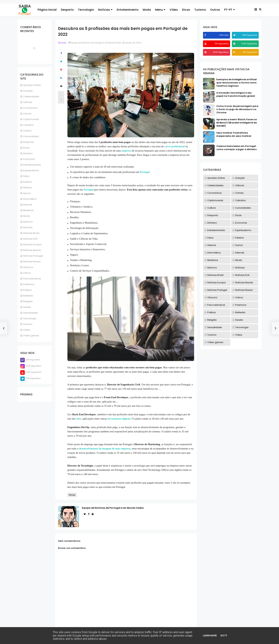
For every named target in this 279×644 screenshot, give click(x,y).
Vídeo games (31, 336)
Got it (224, 636)
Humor (27, 193)
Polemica (29, 284)
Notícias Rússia (32, 262)
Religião (28, 301)
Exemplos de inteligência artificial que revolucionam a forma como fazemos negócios (237, 83)
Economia (29, 159)
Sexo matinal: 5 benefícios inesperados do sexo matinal (234, 134)
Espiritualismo (31, 170)
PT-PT (230, 10)
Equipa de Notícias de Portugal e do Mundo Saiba (113, 508)
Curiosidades (31, 136)
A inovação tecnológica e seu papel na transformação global (236, 94)
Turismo (200, 10)
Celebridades (31, 96)
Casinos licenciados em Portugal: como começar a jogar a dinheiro (237, 148)
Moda (147, 10)
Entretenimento (128, 10)
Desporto (67, 10)
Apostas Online (32, 85)
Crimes (27, 114)
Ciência (28, 102)
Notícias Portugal (33, 256)
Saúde (27, 307)
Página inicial (47, 10)
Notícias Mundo (32, 250)
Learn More (210, 636)
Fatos (26, 176)
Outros (215, 10)
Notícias (105, 10)
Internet (28, 205)
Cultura (27, 131)
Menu (160, 10)
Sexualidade (30, 313)
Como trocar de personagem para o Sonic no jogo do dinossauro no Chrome (237, 109)
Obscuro (28, 267)
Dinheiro (28, 153)
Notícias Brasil (31, 233)
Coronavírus (30, 108)
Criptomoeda (31, 119)
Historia (27, 188)
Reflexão (28, 296)
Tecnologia (86, 10)
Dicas (186, 10)
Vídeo (174, 10)
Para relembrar (32, 279)
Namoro (28, 222)
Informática (30, 199)
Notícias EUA (30, 239)
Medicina (28, 210)
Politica (27, 290)
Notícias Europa (32, 244)
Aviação (28, 91)
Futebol (27, 182)
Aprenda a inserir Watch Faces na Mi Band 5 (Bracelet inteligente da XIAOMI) (237, 123)
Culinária (28, 125)
